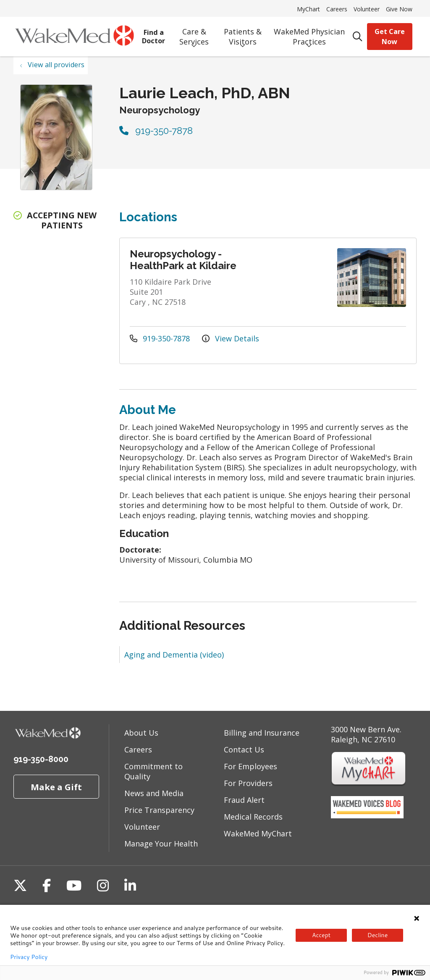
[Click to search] (358, 37)
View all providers (56, 65)
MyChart (308, 9)
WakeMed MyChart (258, 833)
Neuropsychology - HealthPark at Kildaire (183, 260)
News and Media (154, 793)
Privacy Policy (29, 957)
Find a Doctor (153, 34)
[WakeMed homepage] (74, 37)
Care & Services (194, 34)
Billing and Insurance (262, 733)
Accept (321, 935)
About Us (141, 733)
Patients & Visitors (243, 34)
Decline (378, 935)
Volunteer (367, 9)
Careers (337, 9)
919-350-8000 (41, 759)
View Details (231, 338)
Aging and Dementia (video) (174, 655)
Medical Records (253, 817)
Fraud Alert (244, 800)
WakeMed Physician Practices (309, 34)
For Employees (250, 766)
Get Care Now (390, 37)
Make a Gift (56, 787)
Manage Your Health (161, 844)
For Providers (248, 783)
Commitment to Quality (153, 771)
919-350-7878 (156, 131)
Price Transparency (159, 810)
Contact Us (244, 749)
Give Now (399, 9)
